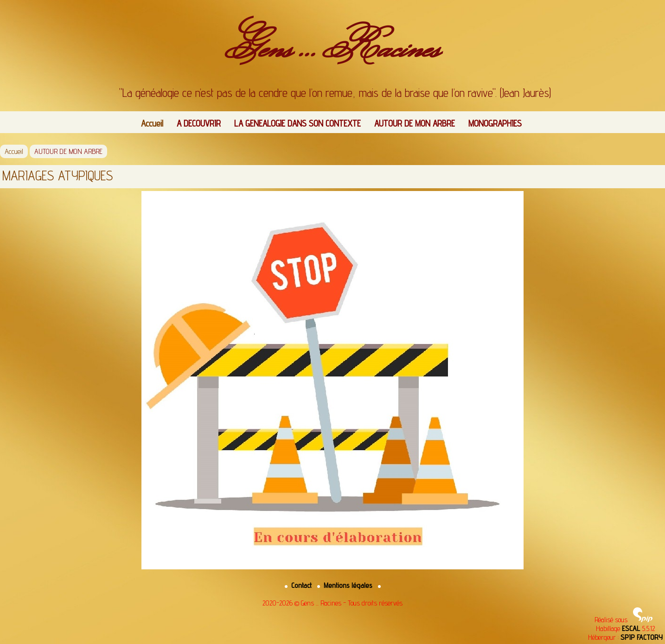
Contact (299, 585)
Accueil (152, 123)
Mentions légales (346, 585)
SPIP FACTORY (642, 637)
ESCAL (631, 628)
